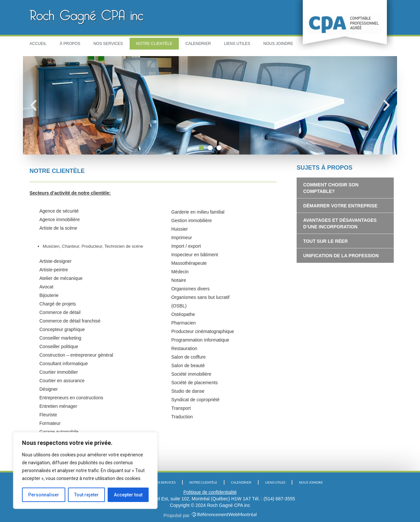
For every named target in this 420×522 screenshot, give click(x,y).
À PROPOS (70, 44)
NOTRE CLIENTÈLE (154, 44)
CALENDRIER (198, 44)
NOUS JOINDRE (278, 44)
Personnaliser (44, 495)
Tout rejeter (86, 495)
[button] (201, 148)
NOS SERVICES (108, 44)
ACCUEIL (38, 44)
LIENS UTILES (237, 44)
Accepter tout (128, 495)
